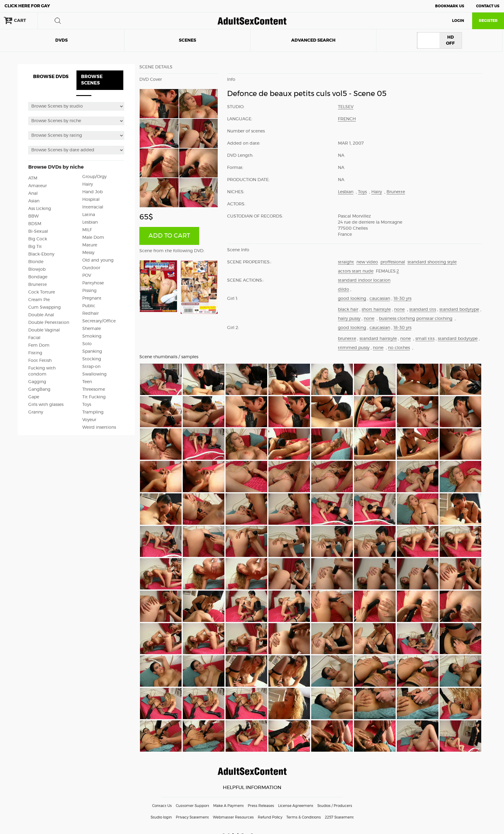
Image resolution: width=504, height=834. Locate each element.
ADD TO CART (169, 236)
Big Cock (38, 239)
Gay (27, 6)
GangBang (39, 390)
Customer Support (192, 806)
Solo (87, 344)
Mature (90, 245)
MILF (87, 230)
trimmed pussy (354, 348)
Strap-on (91, 367)
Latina (89, 215)
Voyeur (89, 420)
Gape (34, 397)
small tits (425, 339)
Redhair (90, 314)
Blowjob (37, 269)
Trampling (93, 412)
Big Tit (35, 247)
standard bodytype (459, 310)
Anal (33, 194)
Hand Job (92, 192)
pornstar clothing (434, 319)
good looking (352, 299)
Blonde (36, 262)
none (399, 310)
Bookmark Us (450, 6)
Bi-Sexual (38, 232)
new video (367, 262)
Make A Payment (228, 806)
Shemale (92, 329)
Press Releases (261, 806)
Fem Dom (39, 345)
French (347, 119)
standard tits (423, 310)
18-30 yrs (402, 299)
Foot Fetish (40, 361)
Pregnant (92, 298)
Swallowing (94, 374)
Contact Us (488, 6)
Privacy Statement (192, 817)
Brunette (37, 285)
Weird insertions (99, 427)
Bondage (38, 277)
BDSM (35, 224)
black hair (348, 310)
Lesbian (90, 222)
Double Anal (41, 315)
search (58, 21)
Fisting (35, 353)
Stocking (92, 359)
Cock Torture (42, 292)
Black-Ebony (41, 254)
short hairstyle (376, 310)
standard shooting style (432, 262)
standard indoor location (364, 280)
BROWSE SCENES (92, 80)
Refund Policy (270, 817)
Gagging (37, 382)
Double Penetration (49, 323)
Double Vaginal (44, 330)
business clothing (397, 319)
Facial (34, 338)
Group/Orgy (94, 177)
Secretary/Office (99, 321)
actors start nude (356, 271)
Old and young (98, 260)
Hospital (91, 200)
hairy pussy (349, 319)
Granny (36, 412)
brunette (347, 339)
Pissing (89, 291)
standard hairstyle (378, 339)
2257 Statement (339, 817)
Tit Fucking (94, 397)
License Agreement (296, 806)
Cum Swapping (44, 307)
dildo (344, 290)
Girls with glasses (46, 405)
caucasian (380, 299)
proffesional (393, 262)
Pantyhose (93, 283)
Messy (88, 253)
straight (346, 262)
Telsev (346, 107)
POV (87, 276)
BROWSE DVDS (51, 77)
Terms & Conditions (304, 817)
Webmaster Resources (233, 817)
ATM (33, 178)
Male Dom (93, 238)
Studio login (161, 817)
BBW (34, 216)
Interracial (93, 207)
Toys (87, 405)
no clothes (399, 348)
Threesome (94, 390)
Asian (34, 201)
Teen (87, 382)
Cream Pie (39, 300)
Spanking (92, 352)
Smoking (92, 336)
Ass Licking (40, 209)
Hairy (88, 184)
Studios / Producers (335, 806)
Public (89, 306)
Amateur (37, 186)
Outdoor (91, 268)
